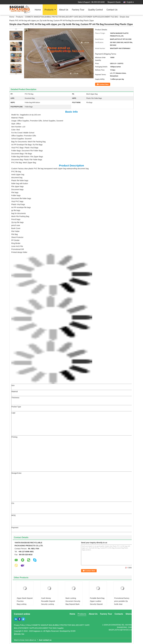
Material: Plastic (17, 118)
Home (38, 10)
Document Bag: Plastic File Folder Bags (27, 160)
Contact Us (112, 10)
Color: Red (15, 130)
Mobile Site (19, 634)
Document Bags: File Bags (22, 154)
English (130, 2)
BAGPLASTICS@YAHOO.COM (121, 630)
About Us (64, 10)
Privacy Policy (19, 625)
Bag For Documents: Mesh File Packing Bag (28, 142)
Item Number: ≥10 (18, 127)
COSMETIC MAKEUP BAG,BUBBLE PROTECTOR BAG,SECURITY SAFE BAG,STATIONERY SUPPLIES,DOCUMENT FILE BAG (71, 17)
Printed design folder (19, 252)
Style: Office (16, 124)
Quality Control (95, 10)
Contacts (119, 614)
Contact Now (104, 84)
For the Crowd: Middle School (23, 133)
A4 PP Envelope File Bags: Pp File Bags (27, 145)
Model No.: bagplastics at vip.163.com (26, 115)
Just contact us (45, 640)
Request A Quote (114, 2)
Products (49, 10)
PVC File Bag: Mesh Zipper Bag (24, 163)
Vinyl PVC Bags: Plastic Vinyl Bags (25, 148)
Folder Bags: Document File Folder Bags (27, 151)
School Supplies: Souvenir (21, 139)
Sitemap (129, 614)
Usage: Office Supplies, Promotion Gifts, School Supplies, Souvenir (37, 121)
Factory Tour (78, 10)
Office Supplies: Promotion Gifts (24, 136)
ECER (73, 631)
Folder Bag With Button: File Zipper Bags (27, 157)
